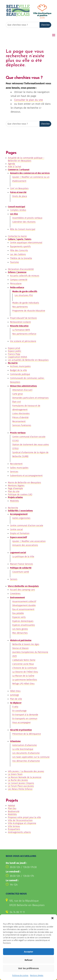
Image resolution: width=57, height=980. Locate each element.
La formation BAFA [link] (21, 330)
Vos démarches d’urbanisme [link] (26, 761)
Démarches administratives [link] (23, 386)
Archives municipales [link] (20, 366)
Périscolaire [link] (16, 284)
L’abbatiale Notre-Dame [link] (24, 660)
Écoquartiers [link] (14, 829)
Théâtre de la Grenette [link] (21, 258)
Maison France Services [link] (22, 564)
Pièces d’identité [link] (20, 418)
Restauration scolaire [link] (20, 322)
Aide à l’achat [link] (15, 167)
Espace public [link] (15, 351)
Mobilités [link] (15, 501)
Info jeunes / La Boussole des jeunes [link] (26, 771)
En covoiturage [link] (19, 711)
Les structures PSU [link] (24, 295)
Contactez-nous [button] (17, 921)
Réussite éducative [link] (19, 326)
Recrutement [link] (16, 464)
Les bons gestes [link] (20, 629)
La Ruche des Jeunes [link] (18, 780)
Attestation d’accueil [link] (22, 390)
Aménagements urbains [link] (19, 832)
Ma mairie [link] (13, 363)
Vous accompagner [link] (22, 723)
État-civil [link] (17, 402)
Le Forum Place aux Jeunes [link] (21, 786)
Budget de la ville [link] (18, 370)
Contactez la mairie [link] (17, 236)
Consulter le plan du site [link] (28, 100)
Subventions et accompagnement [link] (26, 476)
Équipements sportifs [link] (20, 247)
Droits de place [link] (20, 196)
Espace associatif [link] (18, 537)
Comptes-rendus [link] (18, 210)
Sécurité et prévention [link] (21, 730)
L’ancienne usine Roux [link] (23, 664)
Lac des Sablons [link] (18, 254)
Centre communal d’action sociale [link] (27, 526)
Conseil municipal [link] (16, 207)
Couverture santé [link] (21, 572)
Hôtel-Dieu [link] (15, 691)
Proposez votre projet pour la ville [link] (24, 817)
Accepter (29, 962)
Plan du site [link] (14, 492)
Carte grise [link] (18, 394)
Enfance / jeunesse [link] (17, 272)
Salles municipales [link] (19, 468)
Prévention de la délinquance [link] (27, 734)
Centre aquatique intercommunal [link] (26, 243)
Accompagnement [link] (19, 514)
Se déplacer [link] (16, 703)
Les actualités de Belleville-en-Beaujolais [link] (28, 360)
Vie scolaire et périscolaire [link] (23, 341)
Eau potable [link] (18, 613)
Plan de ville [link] (16, 699)
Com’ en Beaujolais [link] (19, 188)
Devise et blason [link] (20, 648)
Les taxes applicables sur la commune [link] (31, 757)
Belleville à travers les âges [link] (26, 644)
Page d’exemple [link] (15, 488)
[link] (18, 16)
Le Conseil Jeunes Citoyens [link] (21, 783)
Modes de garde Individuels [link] (26, 303)
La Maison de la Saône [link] (23, 676)
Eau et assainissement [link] (23, 609)
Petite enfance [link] (17, 288)
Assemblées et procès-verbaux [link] (27, 218)
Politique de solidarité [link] (21, 568)
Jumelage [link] (15, 695)
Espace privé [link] (14, 348)
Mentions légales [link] (16, 486)
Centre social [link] (16, 529)
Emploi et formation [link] (20, 533)
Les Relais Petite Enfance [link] (20, 789)
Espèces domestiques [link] (23, 621)
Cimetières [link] (15, 594)
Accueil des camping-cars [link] (22, 590)
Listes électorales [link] (21, 414)
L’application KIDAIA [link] (17, 357)
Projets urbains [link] (15, 497)
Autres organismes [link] (21, 518)
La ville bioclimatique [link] (23, 749)
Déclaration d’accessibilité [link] (21, 269)
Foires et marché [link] (18, 192)
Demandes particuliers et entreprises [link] (30, 398)
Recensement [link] (19, 421)
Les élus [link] (14, 214)
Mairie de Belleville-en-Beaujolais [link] (24, 483)
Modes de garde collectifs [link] (25, 291)
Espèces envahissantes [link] (24, 625)
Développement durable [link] (24, 605)
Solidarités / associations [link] (20, 511)
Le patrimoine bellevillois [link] (25, 680)
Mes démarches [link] (20, 633)
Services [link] (14, 472)
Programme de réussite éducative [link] (29, 311)
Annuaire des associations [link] (25, 545)
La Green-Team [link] (15, 774)
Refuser (29, 970)
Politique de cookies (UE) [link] (20, 495)
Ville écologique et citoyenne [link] (22, 823)
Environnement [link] (17, 598)
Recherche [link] (13, 508)
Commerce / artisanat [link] (19, 170)
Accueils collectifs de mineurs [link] (25, 276)
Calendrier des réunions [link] (24, 222)
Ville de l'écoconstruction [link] (20, 820)
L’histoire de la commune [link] (25, 668)
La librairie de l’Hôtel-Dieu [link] (25, 672)
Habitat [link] (11, 806)
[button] (52, 928)
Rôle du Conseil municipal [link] (23, 229)
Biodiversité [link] (14, 812)
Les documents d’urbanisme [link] (26, 753)
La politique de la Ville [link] (23, 557)
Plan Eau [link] (12, 808)
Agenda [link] (11, 164)
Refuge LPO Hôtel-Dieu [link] (23, 684)
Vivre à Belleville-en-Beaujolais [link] (23, 586)
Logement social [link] (18, 553)
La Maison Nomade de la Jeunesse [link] (25, 777)
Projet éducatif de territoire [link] (23, 318)
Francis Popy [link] (14, 354)
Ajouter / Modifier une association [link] (29, 541)
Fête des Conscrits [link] (19, 250)
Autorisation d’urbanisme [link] (25, 745)
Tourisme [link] (14, 262)
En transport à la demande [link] (25, 715)
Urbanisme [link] (15, 741)
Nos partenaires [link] (20, 307)
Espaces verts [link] (19, 617)
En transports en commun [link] (25, 719)
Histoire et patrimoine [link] (21, 640)
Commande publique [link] (20, 374)
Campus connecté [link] (19, 280)
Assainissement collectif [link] (24, 602)
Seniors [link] (14, 579)
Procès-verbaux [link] (18, 433)
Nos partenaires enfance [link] (24, 334)
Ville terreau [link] (14, 826)
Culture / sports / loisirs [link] (20, 239)
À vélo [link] (15, 707)
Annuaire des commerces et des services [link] (30, 173)
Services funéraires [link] (22, 425)
